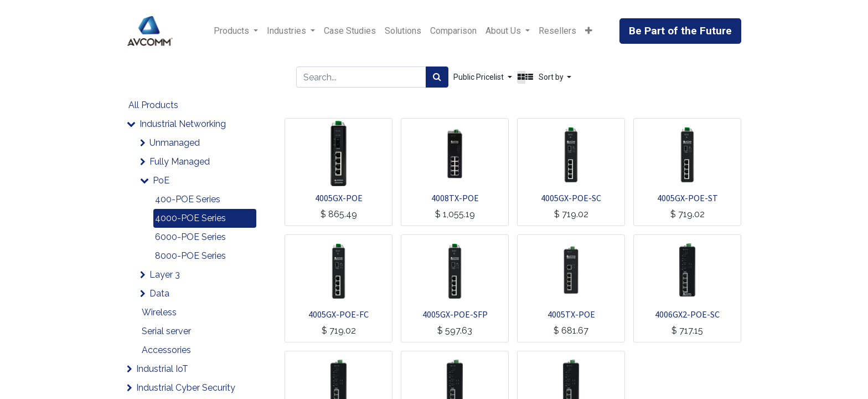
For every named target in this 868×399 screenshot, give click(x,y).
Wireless (159, 312)
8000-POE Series (190, 256)
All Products (153, 105)
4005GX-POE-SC (571, 198)
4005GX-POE (339, 198)
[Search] (437, 77)
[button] (589, 31)
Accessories (166, 350)
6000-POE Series (190, 237)
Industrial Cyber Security (186, 388)
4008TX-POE (455, 198)
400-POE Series (188, 199)
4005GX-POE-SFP (455, 314)
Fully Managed (180, 162)
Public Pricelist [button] (479, 77)
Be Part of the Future (680, 31)
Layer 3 (165, 275)
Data (159, 293)
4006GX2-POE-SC (687, 314)
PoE (161, 180)
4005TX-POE (571, 314)
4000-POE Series (190, 218)
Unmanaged (175, 143)
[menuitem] (350, 31)
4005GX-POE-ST (688, 198)
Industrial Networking (183, 124)
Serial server (166, 331)
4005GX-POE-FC (339, 314)
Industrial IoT (162, 369)
